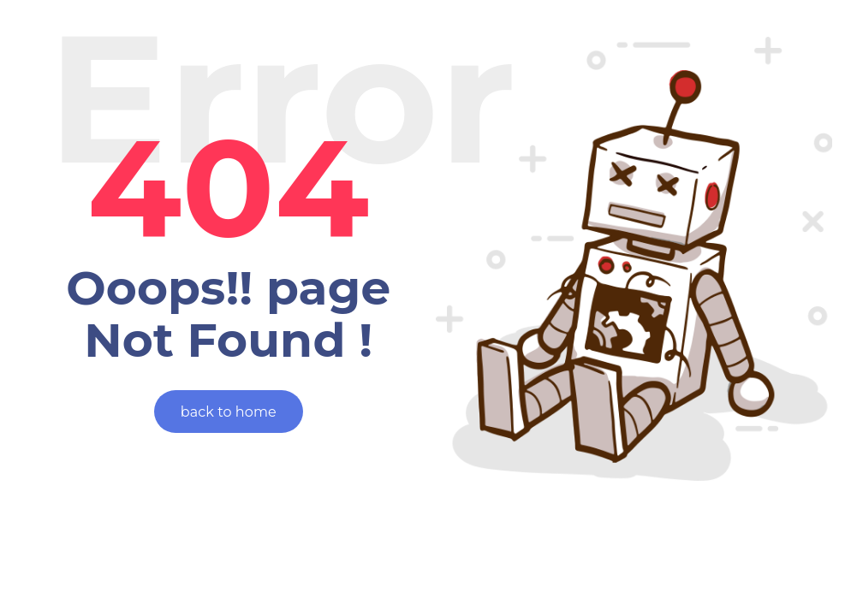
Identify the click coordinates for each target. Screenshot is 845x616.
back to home (229, 412)
